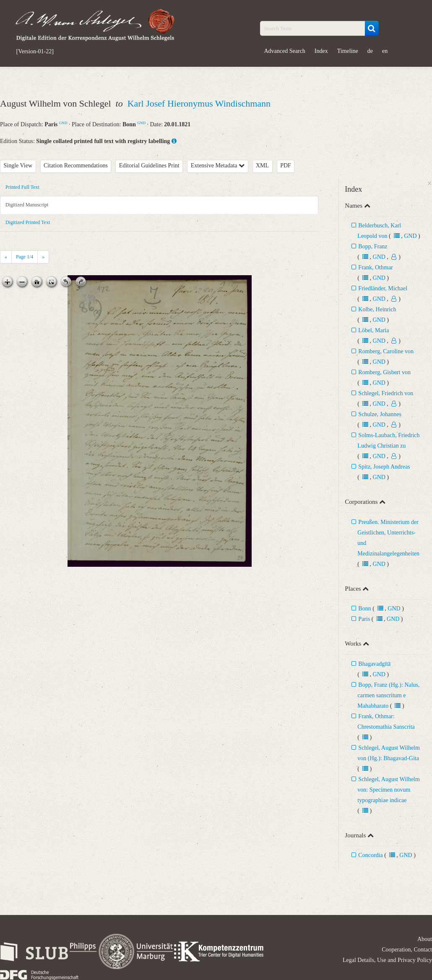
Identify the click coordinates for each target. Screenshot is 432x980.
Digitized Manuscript (27, 205)
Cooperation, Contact (407, 950)
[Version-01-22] (35, 52)
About (425, 939)
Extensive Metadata (218, 166)
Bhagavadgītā (374, 664)
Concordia (370, 855)
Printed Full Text (22, 187)
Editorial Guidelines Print (149, 166)
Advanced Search (285, 51)
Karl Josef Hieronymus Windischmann (199, 103)
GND (63, 123)
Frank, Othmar (375, 267)
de (370, 51)
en (385, 51)
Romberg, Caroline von (386, 351)
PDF (286, 166)
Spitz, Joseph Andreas (384, 467)
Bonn (364, 609)
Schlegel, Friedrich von (386, 393)
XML (262, 166)
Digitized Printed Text (28, 222)
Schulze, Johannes (380, 414)
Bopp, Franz (373, 246)
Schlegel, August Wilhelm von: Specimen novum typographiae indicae (389, 790)
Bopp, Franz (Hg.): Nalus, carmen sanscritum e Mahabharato (388, 695)
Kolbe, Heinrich (377, 309)
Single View (18, 166)
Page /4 (25, 257)
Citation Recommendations (76, 166)
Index (321, 51)
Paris (364, 619)
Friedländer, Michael (383, 288)
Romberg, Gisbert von (384, 372)
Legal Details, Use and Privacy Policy (387, 960)
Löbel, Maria (373, 330)
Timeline (348, 51)
